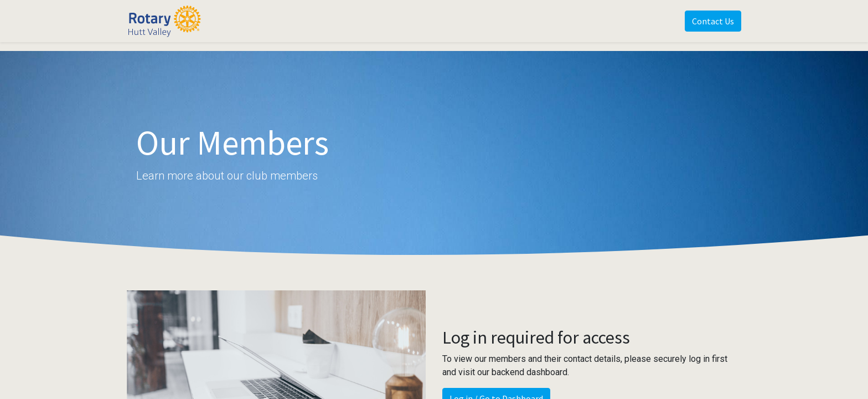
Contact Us (713, 21)
